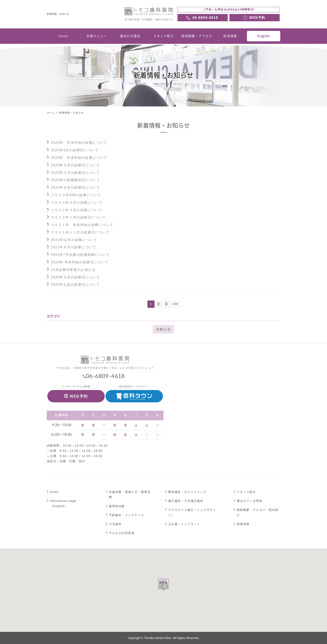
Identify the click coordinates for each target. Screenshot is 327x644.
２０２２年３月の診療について (77, 210)
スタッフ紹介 (163, 36)
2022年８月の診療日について (75, 188)
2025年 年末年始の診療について (79, 143)
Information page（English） (63, 503)
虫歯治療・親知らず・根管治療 (130, 494)
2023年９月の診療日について (75, 165)
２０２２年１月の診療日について (78, 217)
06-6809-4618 (105, 376)
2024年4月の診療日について (75, 150)
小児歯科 (115, 524)
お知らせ (163, 329)
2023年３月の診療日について (75, 173)
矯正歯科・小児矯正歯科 (186, 501)
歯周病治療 (117, 506)
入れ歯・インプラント (184, 524)
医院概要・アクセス (197, 36)
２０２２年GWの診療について (76, 195)
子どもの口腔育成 (122, 533)
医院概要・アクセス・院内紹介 (258, 512)
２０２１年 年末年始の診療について (82, 225)
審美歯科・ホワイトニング (187, 492)
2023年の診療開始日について (75, 180)
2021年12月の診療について (74, 240)
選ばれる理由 (130, 36)
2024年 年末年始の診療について (79, 158)
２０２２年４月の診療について (77, 203)
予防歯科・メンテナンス (126, 515)
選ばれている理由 (250, 501)
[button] (163, 584)
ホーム (51, 113)
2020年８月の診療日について (75, 277)
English (264, 36)
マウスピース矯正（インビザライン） (192, 512)
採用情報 (230, 36)
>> (175, 304)
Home (63, 36)
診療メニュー (97, 36)
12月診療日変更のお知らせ (73, 270)
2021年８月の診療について (74, 247)
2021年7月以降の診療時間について (80, 255)
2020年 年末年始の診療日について (80, 262)
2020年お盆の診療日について (75, 285)
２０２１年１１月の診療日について (80, 232)
